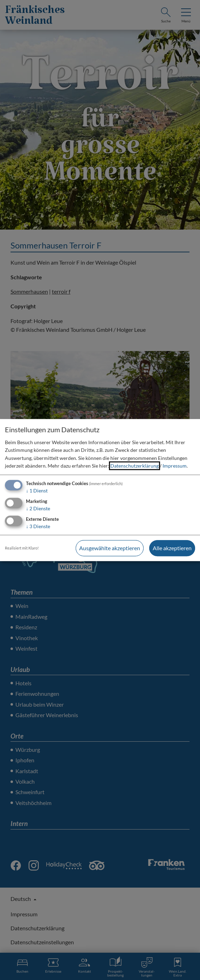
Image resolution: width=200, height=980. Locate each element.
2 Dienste (38, 508)
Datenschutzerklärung (135, 466)
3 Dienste (38, 526)
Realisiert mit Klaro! (22, 548)
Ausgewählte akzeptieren (110, 548)
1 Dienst (37, 491)
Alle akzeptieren (172, 548)
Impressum (175, 466)
